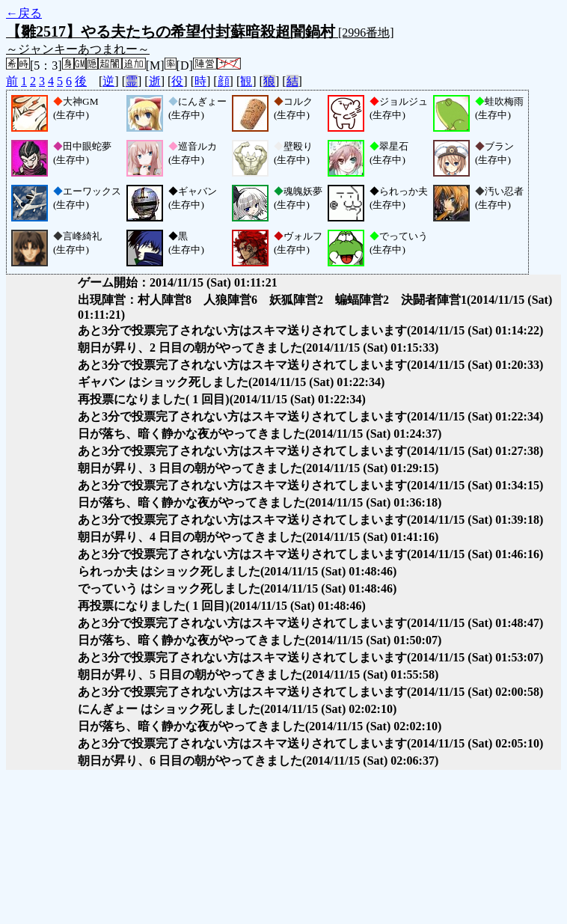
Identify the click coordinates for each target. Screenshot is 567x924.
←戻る (24, 13)
